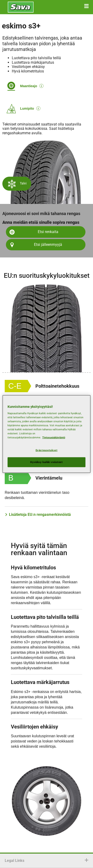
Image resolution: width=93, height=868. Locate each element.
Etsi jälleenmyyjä (48, 245)
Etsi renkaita (48, 232)
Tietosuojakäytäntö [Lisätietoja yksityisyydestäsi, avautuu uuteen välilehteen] (54, 437)
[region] (46, 434)
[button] (86, 6)
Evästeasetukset (47, 450)
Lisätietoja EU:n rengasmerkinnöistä (40, 515)
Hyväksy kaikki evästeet (46, 462)
